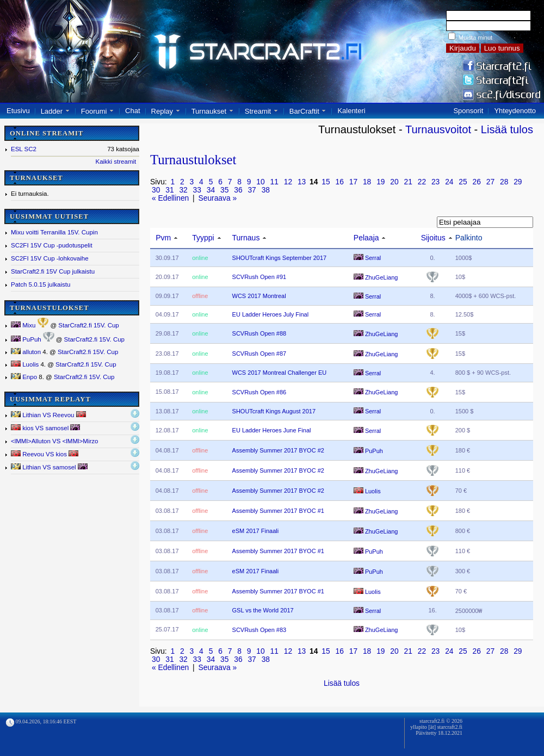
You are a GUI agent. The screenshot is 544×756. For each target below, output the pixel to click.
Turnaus (246, 238)
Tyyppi (203, 238)
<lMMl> (54, 441)
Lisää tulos (507, 129)
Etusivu (18, 111)
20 (394, 182)
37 (252, 190)
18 (367, 182)
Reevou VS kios (45, 454)
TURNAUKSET (36, 178)
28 (504, 182)
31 (169, 190)
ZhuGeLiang (376, 277)
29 (518, 182)
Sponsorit (468, 111)
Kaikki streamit (116, 162)
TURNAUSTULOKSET (50, 308)
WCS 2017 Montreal (259, 296)
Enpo (24, 377)
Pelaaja (366, 238)
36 (238, 190)
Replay (162, 111)
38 (266, 190)
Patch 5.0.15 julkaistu (41, 284)
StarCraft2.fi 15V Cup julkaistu (53, 271)
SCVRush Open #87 (259, 354)
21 (408, 182)
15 (326, 182)
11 (274, 182)
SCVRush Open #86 (259, 392)
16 (340, 182)
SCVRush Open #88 (259, 333)
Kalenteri (351, 111)
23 (435, 182)
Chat (132, 111)
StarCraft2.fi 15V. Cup (88, 325)
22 (422, 182)
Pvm (163, 238)
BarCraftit (304, 111)
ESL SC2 (24, 149)
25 (463, 182)
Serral (367, 258)
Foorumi (94, 111)
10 (260, 182)
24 (449, 182)
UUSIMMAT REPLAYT (50, 399)
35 (224, 190)
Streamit (258, 111)
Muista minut (475, 38)
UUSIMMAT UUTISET (49, 216)
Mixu (23, 325)
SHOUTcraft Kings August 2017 (274, 411)
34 (211, 190)
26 (477, 182)
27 (490, 182)
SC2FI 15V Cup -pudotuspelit (52, 245)
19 (381, 182)
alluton (26, 352)
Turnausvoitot (438, 129)
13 (302, 182)
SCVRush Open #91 (259, 277)
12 (288, 182)
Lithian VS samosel (49, 467)
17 (353, 182)
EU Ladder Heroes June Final (272, 430)
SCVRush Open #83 (259, 630)
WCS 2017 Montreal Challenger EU (280, 373)
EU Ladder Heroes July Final (271, 314)
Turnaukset (209, 111)
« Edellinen (170, 198)
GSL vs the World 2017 (263, 610)
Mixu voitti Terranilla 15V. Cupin (54, 232)
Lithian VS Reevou (48, 415)
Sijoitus (433, 238)
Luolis (25, 364)
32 (183, 190)
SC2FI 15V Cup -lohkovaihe (50, 258)
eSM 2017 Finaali (256, 531)
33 (197, 190)
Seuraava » (218, 198)
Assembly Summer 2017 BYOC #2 (278, 450)
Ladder (52, 111)
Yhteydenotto (515, 111)
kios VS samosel (45, 428)
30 (156, 190)
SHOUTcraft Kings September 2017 (280, 258)
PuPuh (26, 339)
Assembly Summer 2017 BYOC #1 (278, 511)
